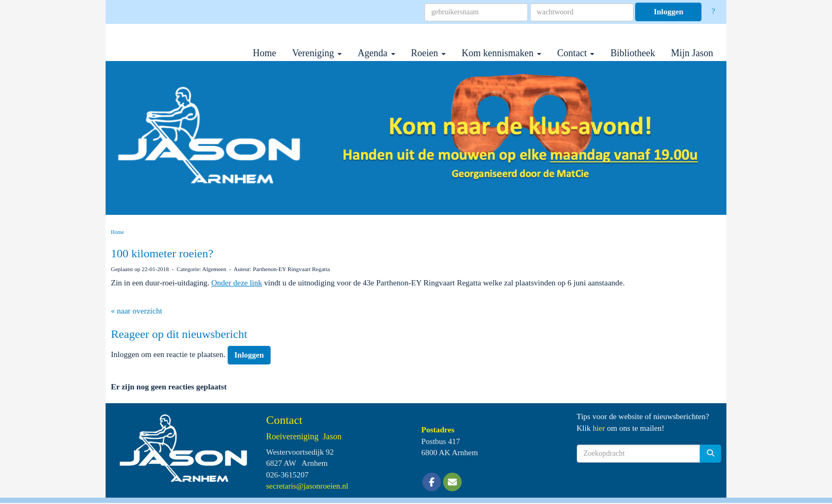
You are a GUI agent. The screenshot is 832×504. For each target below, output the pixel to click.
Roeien (429, 53)
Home (265, 53)
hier (599, 428)
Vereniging (317, 53)
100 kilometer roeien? (162, 253)
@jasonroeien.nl (307, 486)
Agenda (376, 53)
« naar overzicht (137, 311)
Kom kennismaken (501, 53)
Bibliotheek (632, 53)
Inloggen (669, 12)
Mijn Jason (692, 53)
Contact (576, 53)
